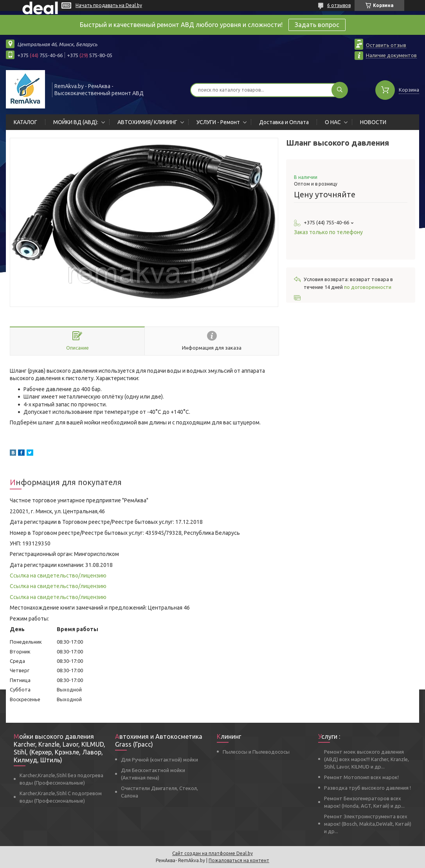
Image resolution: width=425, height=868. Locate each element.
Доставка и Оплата (284, 122)
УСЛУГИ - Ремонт (218, 122)
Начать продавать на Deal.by (109, 5)
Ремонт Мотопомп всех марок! (361, 777)
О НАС (333, 122)
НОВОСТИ (373, 122)
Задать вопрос (317, 25)
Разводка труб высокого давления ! (367, 788)
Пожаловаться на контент (239, 860)
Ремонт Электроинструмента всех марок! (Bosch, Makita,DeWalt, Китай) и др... (368, 824)
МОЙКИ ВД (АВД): (76, 122)
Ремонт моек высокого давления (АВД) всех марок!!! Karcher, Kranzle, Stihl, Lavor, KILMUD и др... (366, 759)
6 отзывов (339, 5)
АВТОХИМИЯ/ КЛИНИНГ (147, 122)
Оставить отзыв (386, 45)
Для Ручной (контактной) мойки (159, 760)
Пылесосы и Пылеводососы (256, 752)
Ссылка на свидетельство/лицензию (58, 576)
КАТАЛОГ (25, 122)
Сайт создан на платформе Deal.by (212, 853)
